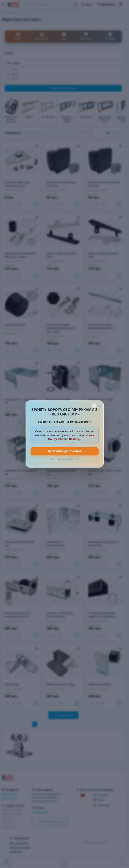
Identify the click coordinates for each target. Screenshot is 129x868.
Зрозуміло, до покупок (65, 451)
